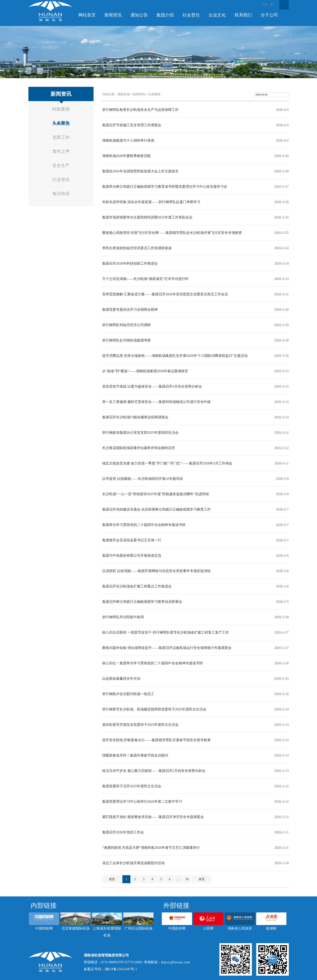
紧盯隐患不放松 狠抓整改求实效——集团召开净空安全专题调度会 (153, 817)
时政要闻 (61, 109)
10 (187, 879)
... (178, 879)
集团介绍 (165, 15)
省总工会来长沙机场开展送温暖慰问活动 (133, 863)
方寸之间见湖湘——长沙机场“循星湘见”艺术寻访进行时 (145, 279)
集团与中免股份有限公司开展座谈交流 (132, 555)
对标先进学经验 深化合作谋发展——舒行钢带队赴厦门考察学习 (151, 202)
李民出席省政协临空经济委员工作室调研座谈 (137, 248)
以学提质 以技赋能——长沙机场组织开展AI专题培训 (143, 479)
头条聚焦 (61, 123)
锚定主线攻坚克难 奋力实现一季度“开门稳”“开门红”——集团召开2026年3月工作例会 (167, 463)
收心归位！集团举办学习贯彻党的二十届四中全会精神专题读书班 (153, 663)
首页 (112, 879)
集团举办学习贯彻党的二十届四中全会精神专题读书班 (144, 525)
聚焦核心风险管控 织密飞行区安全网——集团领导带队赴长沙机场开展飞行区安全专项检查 (172, 233)
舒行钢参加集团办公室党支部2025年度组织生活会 (140, 433)
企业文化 (217, 15)
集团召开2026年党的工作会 (123, 832)
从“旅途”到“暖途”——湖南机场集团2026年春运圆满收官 (145, 371)
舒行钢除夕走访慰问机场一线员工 (128, 694)
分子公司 (269, 15)
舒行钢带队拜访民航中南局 (123, 617)
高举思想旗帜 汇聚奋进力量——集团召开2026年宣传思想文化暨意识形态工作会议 (165, 294)
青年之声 (61, 151)
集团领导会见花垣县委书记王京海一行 (132, 540)
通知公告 (139, 15)
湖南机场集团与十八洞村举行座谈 (128, 140)
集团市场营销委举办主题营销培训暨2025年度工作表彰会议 (147, 217)
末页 (202, 879)
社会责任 (191, 15)
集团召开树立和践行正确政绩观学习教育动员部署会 (142, 602)
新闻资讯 (113, 15)
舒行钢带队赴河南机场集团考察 (126, 340)
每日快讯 (61, 194)
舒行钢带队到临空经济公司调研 (126, 325)
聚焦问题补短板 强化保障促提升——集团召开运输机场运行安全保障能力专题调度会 (167, 648)
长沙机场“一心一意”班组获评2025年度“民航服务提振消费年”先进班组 (156, 494)
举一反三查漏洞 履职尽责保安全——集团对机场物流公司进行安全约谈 (156, 402)
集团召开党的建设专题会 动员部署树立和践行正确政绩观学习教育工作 (156, 509)
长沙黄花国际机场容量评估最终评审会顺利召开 (139, 448)
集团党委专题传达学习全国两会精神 (130, 310)
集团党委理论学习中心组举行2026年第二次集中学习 (142, 801)
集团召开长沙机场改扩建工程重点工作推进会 (137, 586)
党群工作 (61, 137)
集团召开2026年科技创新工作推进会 (130, 263)
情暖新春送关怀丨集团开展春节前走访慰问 (135, 755)
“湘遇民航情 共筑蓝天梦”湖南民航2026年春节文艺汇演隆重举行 (151, 848)
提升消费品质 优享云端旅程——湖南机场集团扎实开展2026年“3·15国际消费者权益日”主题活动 (175, 356)
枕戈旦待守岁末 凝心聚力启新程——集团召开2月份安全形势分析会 (154, 771)
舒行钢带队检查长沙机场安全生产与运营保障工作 (140, 110)
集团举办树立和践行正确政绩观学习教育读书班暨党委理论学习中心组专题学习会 (165, 187)
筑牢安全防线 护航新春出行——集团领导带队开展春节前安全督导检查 (156, 740)
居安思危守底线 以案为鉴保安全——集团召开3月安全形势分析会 (152, 386)
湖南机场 (123, 94)
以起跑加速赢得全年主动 (121, 678)
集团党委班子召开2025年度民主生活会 (132, 786)
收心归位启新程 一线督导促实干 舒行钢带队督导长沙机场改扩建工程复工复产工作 (166, 632)
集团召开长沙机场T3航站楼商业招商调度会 (135, 417)
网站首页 (87, 15)
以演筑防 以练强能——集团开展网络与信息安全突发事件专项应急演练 (156, 571)
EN (265, 5)
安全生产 (61, 165)
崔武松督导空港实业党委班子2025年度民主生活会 (140, 725)
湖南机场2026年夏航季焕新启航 (126, 156)
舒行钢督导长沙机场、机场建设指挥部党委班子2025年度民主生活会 (154, 709)
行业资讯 (61, 180)
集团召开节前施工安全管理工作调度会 (132, 125)
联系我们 (243, 15)
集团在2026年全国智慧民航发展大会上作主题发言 (140, 171)
